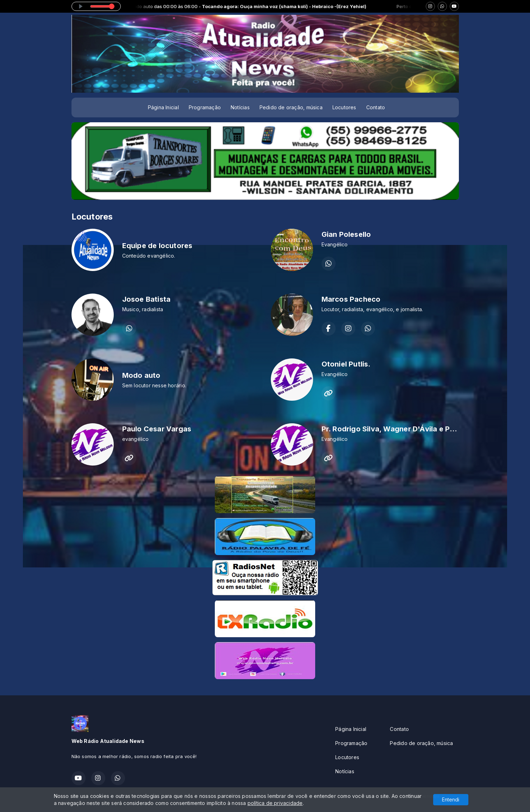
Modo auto (141, 375)
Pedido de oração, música (291, 107)
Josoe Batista (146, 299)
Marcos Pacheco (351, 299)
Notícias (240, 107)
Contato (376, 107)
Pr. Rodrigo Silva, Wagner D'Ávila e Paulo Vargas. (408, 429)
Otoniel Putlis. (346, 364)
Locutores (344, 107)
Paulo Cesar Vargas (157, 429)
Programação (205, 107)
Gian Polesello (346, 234)
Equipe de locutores (157, 246)
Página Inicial (163, 107)
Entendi (451, 799)
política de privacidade (275, 803)
